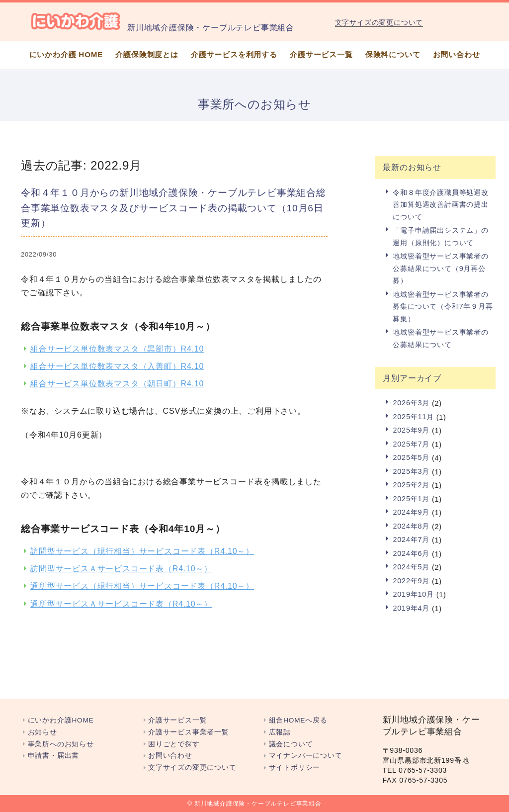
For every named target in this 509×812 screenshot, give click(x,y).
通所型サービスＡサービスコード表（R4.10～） (121, 604)
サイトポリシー (295, 767)
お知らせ (42, 732)
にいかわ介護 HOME (66, 54)
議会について (291, 744)
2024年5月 (411, 567)
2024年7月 (411, 540)
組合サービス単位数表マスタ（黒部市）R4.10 (117, 349)
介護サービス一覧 (321, 54)
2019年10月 (413, 594)
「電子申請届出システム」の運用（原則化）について (440, 236)
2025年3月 (411, 471)
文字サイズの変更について (379, 23)
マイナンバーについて (306, 756)
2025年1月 (411, 499)
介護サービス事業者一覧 (189, 732)
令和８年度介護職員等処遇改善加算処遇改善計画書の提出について (440, 205)
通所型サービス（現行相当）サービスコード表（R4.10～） (142, 586)
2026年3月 (411, 403)
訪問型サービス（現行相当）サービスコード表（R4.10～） (142, 551)
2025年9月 (411, 430)
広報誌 (280, 732)
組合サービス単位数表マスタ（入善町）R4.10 (117, 366)
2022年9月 (411, 581)
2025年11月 (413, 417)
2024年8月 (411, 526)
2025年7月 (411, 444)
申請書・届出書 (54, 756)
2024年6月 (411, 553)
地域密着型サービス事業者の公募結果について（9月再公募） (440, 268)
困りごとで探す (174, 744)
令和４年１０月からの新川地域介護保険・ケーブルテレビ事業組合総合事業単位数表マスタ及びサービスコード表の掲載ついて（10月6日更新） (173, 208)
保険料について (393, 54)
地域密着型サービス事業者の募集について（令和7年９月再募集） (443, 307)
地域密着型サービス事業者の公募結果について (440, 338)
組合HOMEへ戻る (298, 720)
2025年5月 (411, 457)
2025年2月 (411, 485)
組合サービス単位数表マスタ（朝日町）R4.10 (117, 384)
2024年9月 (411, 512)
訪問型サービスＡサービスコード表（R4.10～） (121, 569)
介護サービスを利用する (234, 54)
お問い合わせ (457, 54)
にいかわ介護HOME (61, 720)
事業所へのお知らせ (61, 744)
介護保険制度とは (147, 54)
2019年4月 (411, 608)
